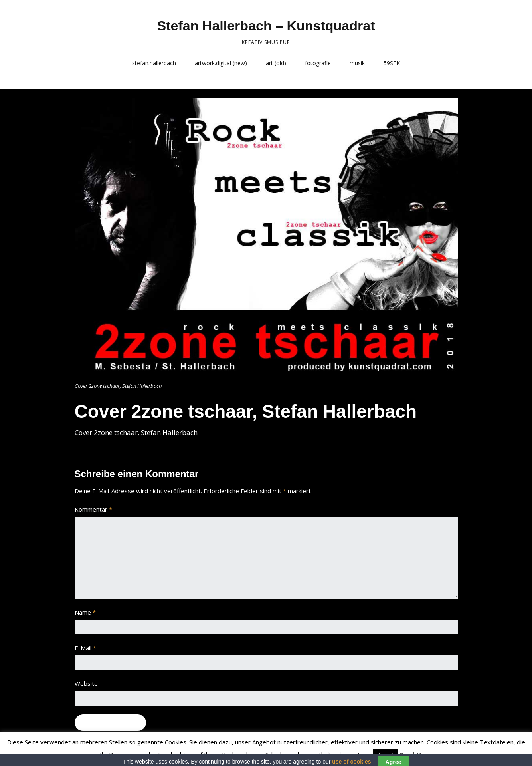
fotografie (318, 63)
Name (85, 612)
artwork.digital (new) (221, 63)
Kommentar (93, 509)
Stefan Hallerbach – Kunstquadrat (266, 26)
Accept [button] (386, 755)
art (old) (276, 63)
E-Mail (85, 648)
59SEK (392, 63)
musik (357, 63)
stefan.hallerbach (154, 63)
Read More (416, 754)
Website (86, 683)
